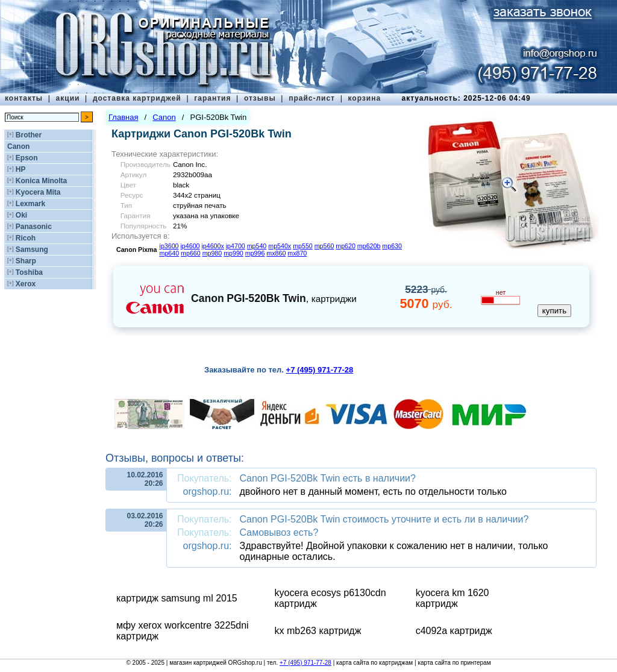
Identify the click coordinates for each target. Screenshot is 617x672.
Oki (21, 215)
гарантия (212, 98)
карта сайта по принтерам (454, 663)
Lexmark (30, 204)
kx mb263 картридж (318, 631)
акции (68, 98)
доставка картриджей (137, 98)
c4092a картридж (454, 631)
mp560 (324, 246)
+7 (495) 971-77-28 (305, 663)
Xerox (26, 284)
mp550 (303, 246)
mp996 (255, 253)
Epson (27, 158)
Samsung (32, 250)
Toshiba (29, 272)
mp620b (369, 246)
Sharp (26, 261)
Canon (18, 146)
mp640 (170, 253)
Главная (123, 117)
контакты (24, 98)
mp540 (257, 246)
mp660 (191, 253)
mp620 (346, 246)
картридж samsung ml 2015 (177, 598)
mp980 (212, 253)
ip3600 (169, 246)
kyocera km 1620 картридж (453, 598)
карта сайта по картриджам (374, 663)
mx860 (276, 253)
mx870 (297, 253)
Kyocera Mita (38, 192)
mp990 (233, 253)
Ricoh (26, 238)
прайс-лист (312, 98)
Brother (29, 135)
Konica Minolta (41, 181)
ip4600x (212, 246)
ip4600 (190, 246)
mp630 (392, 246)
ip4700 (236, 246)
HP (21, 169)
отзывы (260, 98)
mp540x (280, 246)
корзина (364, 98)
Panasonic (34, 227)
